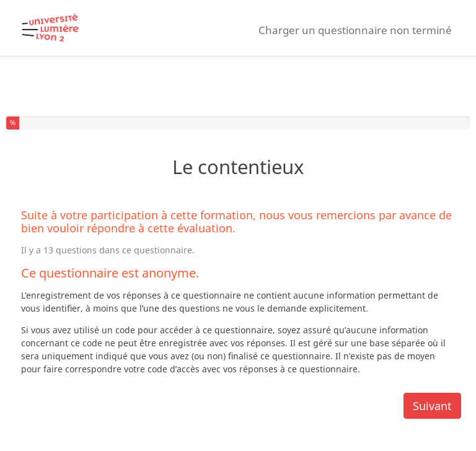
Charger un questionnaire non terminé (355, 30)
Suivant (432, 406)
